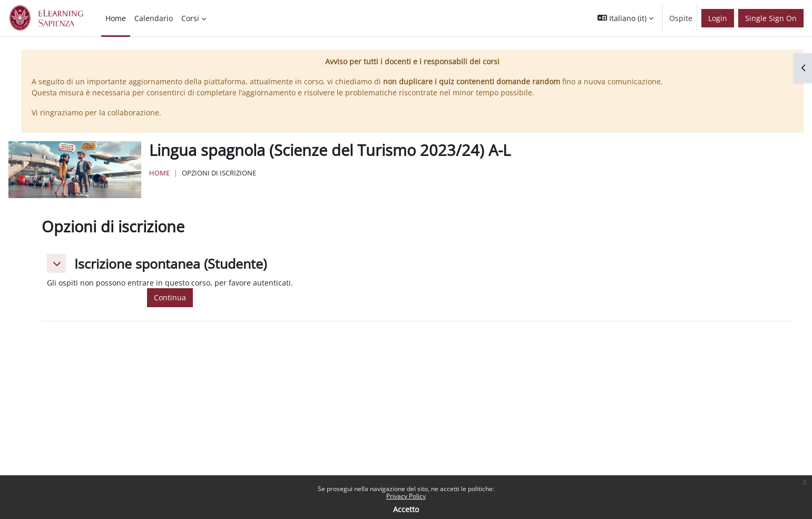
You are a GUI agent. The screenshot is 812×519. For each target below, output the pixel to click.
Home (159, 173)
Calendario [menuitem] (154, 18)
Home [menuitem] (116, 18)
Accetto (406, 509)
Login (718, 18)
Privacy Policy (406, 496)
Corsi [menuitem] (190, 18)
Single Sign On (771, 18)
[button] (625, 18)
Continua (170, 297)
